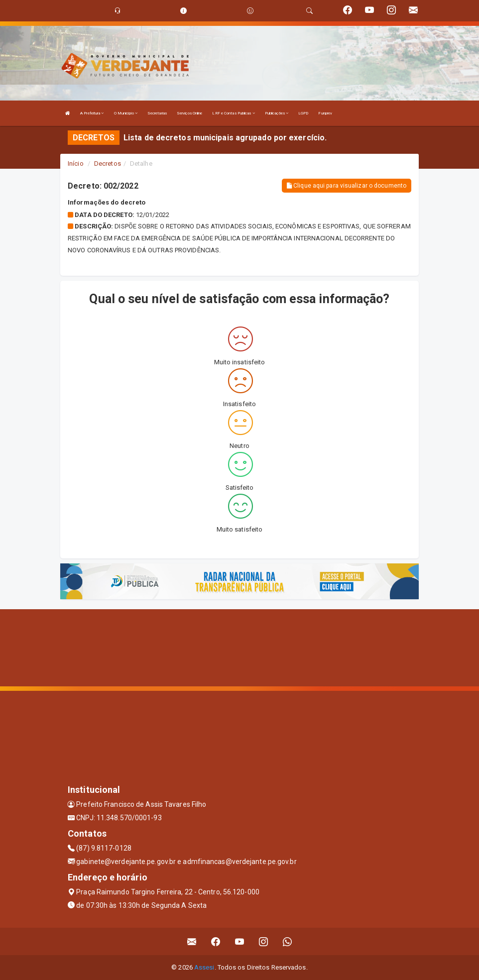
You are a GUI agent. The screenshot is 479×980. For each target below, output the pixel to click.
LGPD (303, 113)
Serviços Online (190, 113)
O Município (126, 113)
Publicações (277, 113)
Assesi (204, 967)
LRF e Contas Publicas (233, 113)
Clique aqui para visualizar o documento (347, 186)
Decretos (108, 163)
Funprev (325, 113)
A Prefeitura (92, 113)
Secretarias (157, 113)
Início (76, 163)
